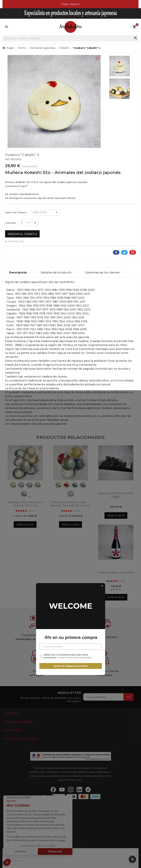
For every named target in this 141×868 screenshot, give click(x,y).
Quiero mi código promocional (70, 471)
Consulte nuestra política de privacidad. (75, 462)
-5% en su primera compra (70, 442)
